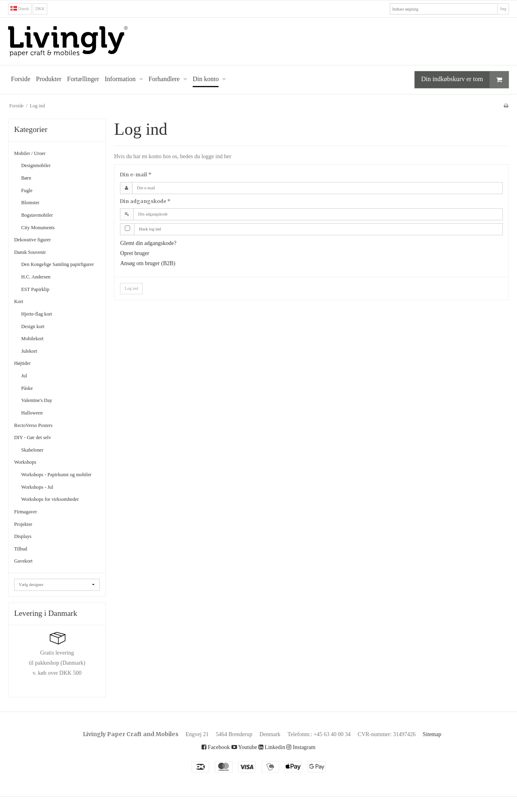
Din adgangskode (145, 201)
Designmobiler (40, 166)
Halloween (35, 420)
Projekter (26, 539)
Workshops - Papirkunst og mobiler (56, 486)
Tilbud (22, 564)
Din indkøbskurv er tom (457, 80)
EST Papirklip (39, 297)
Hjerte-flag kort (41, 321)
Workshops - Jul (42, 502)
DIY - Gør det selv (36, 445)
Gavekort (26, 576)
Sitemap (452, 749)
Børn (28, 178)
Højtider (25, 371)
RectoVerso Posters (38, 433)
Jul (25, 384)
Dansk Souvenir (34, 252)
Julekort (32, 359)
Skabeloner (36, 457)
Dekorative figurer (37, 240)
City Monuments (42, 228)
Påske (29, 396)
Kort (20, 309)
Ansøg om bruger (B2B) (154, 264)
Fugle (28, 191)
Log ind (133, 288)
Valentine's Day (40, 408)
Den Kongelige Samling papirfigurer (51, 269)
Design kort (36, 334)
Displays (25, 551)
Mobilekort (36, 346)
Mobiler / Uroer (34, 154)
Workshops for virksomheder (59, 514)
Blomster (33, 203)
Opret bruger (139, 253)
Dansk (21, 9)
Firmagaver (29, 527)
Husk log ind (152, 229)
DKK (42, 9)
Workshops (28, 470)
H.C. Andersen (39, 285)
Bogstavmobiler (42, 215)
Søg (502, 9)
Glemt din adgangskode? (155, 243)
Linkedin (273, 762)
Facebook (208, 762)
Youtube (241, 762)
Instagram (308, 762)
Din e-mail (136, 175)
